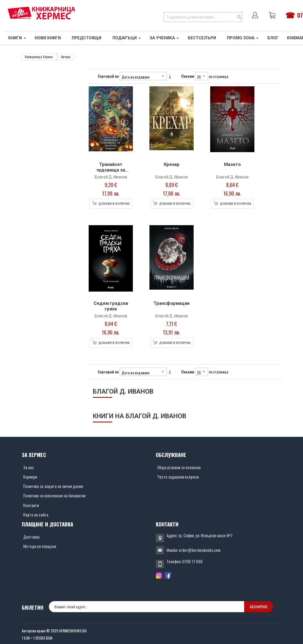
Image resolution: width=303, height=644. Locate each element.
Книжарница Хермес (39, 57)
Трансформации (172, 303)
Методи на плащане (40, 546)
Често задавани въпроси (178, 477)
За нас (29, 467)
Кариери (30, 477)
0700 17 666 (193, 561)
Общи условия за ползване (179, 467)
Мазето (232, 164)
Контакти (31, 505)
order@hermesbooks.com (200, 550)
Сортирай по (108, 76)
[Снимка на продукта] (111, 123)
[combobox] (203, 17)
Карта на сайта (36, 515)
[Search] (239, 17)
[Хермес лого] (41, 13)
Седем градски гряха (111, 306)
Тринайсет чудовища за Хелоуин (111, 170)
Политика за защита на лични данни (53, 486)
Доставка (31, 537)
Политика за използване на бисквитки (54, 495)
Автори (66, 57)
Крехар (172, 164)
